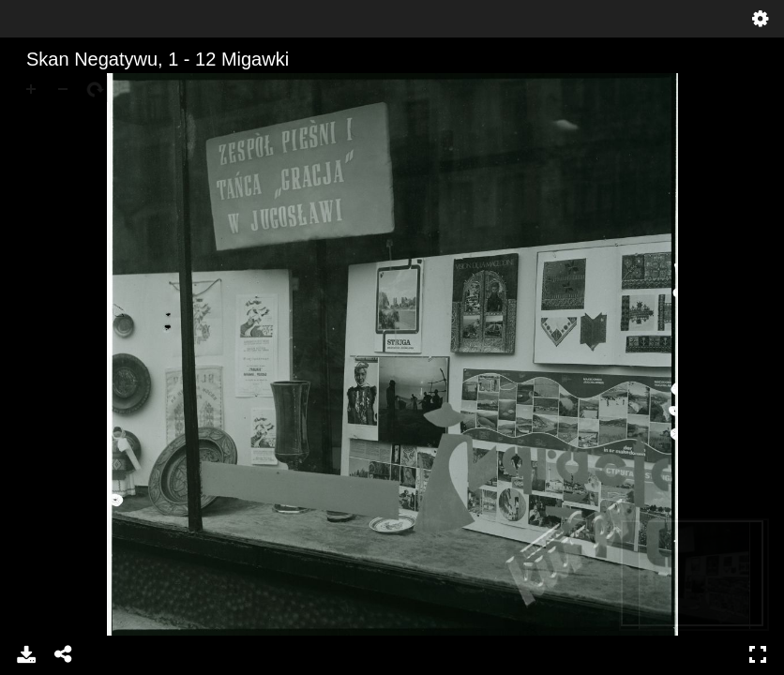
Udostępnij (64, 654)
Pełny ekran (758, 654)
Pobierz (26, 654)
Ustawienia (761, 19)
